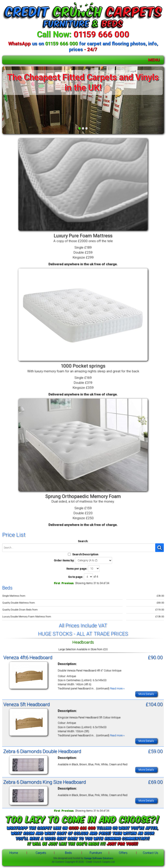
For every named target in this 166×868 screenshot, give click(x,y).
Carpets (41, 853)
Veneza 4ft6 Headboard (28, 657)
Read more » (117, 688)
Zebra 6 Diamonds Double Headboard (42, 751)
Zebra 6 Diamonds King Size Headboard (45, 782)
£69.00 (155, 782)
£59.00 (155, 751)
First (57, 583)
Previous (67, 583)
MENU (154, 60)
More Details (146, 694)
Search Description (85, 554)
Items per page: (77, 569)
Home (14, 853)
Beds (68, 853)
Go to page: (76, 577)
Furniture (96, 853)
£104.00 (154, 704)
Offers (123, 853)
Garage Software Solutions (98, 858)
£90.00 (155, 657)
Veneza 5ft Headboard (26, 704)
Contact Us (150, 853)
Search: (83, 541)
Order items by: (64, 560)
